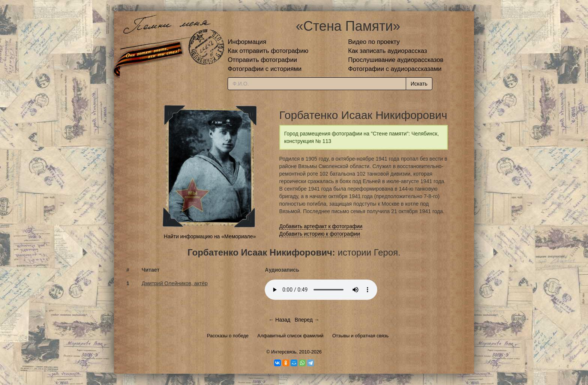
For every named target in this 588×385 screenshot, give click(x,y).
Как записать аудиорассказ (388, 51)
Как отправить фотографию (268, 51)
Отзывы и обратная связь (360, 336)
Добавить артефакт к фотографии (321, 226)
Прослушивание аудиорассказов (396, 60)
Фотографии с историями (265, 69)
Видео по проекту (374, 42)
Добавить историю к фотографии (320, 234)
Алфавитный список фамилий (290, 336)
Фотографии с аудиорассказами (395, 69)
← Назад (279, 320)
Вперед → (307, 320)
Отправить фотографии (262, 60)
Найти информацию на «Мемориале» (210, 236)
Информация (247, 42)
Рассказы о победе (228, 336)
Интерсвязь (284, 352)
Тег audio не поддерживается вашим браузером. (321, 290)
